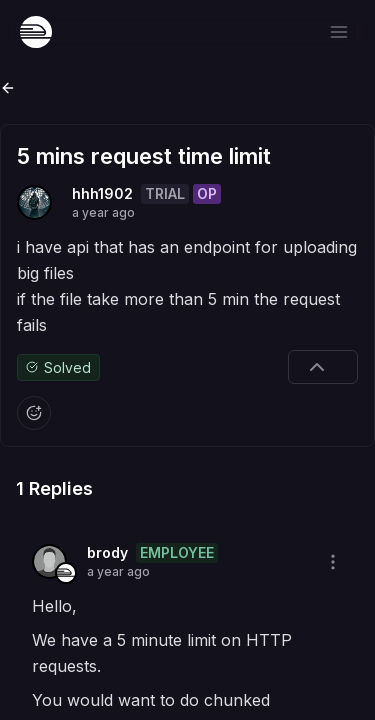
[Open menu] (339, 32)
